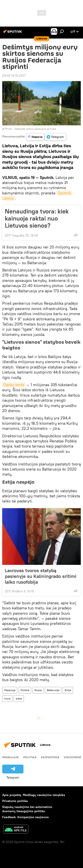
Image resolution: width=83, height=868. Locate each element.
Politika (25, 690)
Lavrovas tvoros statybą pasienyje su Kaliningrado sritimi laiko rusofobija (41, 576)
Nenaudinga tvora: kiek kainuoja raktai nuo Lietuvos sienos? (37, 218)
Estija (68, 690)
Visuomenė (73, 757)
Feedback (9, 817)
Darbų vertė (14, 385)
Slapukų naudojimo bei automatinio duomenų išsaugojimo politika (27, 809)
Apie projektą (12, 795)
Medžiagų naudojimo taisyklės (44, 795)
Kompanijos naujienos (33, 817)
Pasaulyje (10, 690)
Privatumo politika (15, 801)
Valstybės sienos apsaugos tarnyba (35, 129)
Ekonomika (50, 757)
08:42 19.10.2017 (14, 76)
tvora (7, 698)
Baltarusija (53, 690)
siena (19, 698)
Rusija (38, 690)
